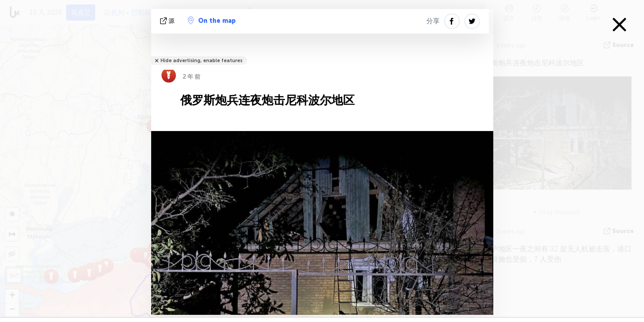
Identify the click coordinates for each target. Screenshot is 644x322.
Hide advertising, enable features (201, 61)
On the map (212, 21)
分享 (433, 21)
